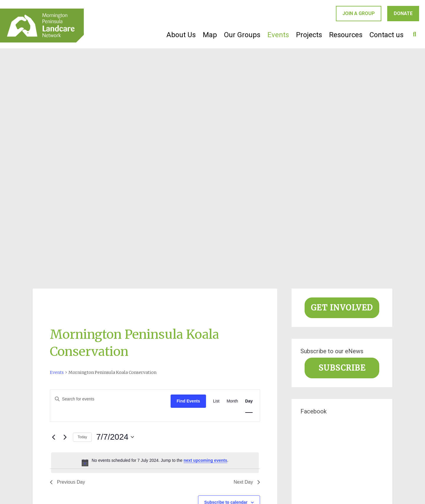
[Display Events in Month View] (232, 401)
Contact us (386, 35)
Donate (403, 13)
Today (82, 437)
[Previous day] (53, 437)
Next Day (247, 482)
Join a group (359, 13)
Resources (346, 35)
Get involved (342, 308)
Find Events (188, 401)
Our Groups (242, 35)
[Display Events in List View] (216, 401)
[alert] (155, 463)
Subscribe (342, 368)
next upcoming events (205, 460)
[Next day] (65, 437)
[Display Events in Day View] (249, 401)
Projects (309, 35)
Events (278, 35)
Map (210, 35)
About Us (181, 35)
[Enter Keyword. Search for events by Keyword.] (110, 399)
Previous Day (67, 482)
